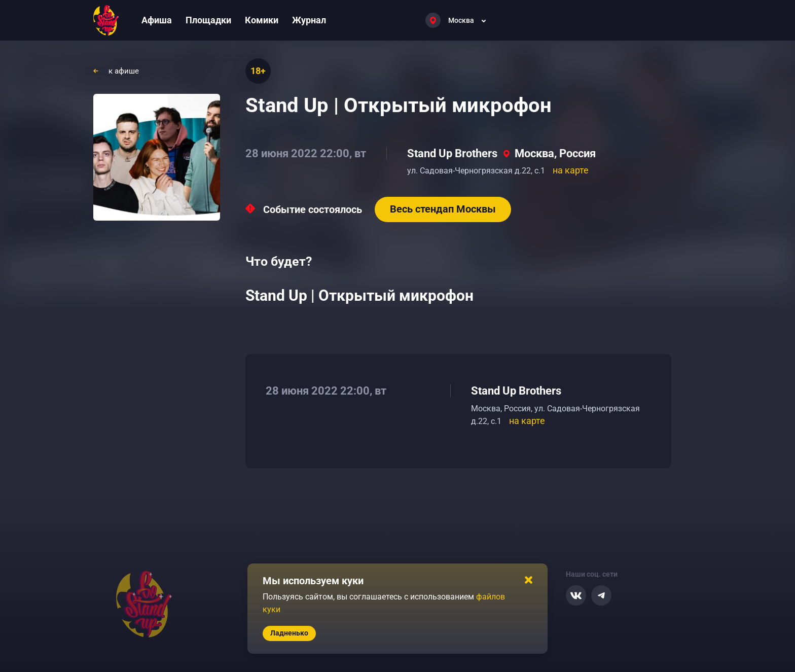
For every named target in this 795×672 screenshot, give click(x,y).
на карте (571, 170)
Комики (262, 20)
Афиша (157, 20)
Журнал (309, 20)
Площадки (208, 20)
